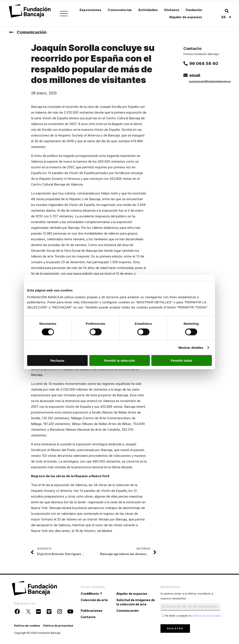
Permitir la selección (119, 360)
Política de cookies (27, 626)
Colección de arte (94, 600)
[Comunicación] (11, 32)
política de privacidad (206, 616)
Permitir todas (182, 360)
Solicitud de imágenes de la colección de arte (136, 602)
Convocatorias (120, 10)
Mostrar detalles (191, 348)
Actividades (148, 10)
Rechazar (57, 360)
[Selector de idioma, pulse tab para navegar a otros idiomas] (226, 17)
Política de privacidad (58, 626)
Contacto (88, 617)
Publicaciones (92, 611)
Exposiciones (90, 10)
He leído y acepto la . (191, 616)
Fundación (194, 10)
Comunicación (32, 32)
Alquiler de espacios (186, 17)
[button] (227, 11)
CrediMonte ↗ (91, 594)
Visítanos (172, 10)
